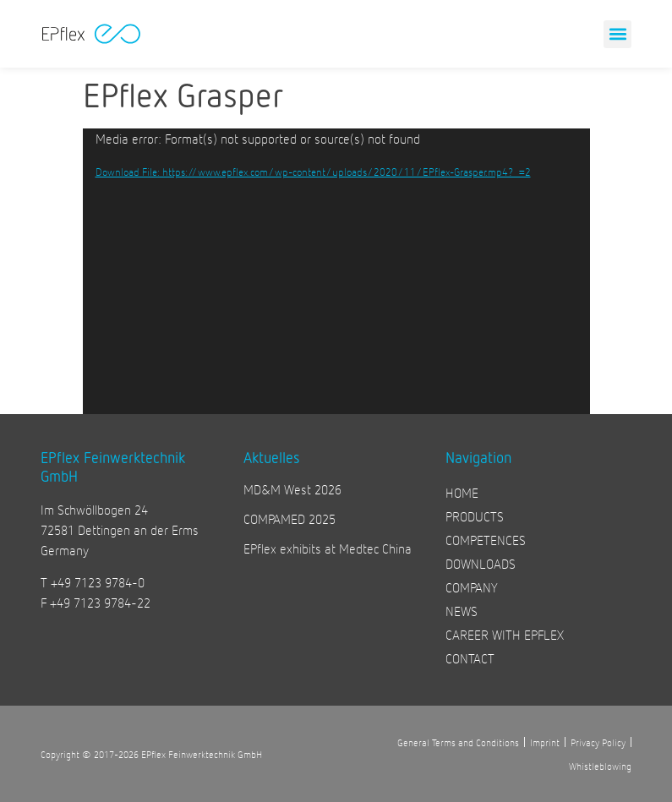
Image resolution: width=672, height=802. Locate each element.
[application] (336, 271)
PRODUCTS (475, 516)
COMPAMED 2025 (290, 518)
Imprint (545, 742)
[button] (617, 34)
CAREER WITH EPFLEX (505, 634)
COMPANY (472, 587)
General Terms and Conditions (458, 742)
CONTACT (470, 658)
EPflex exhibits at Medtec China (328, 548)
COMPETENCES (486, 540)
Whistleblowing (600, 766)
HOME (462, 492)
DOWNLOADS (481, 563)
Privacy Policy (598, 742)
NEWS (462, 611)
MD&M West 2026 (292, 489)
